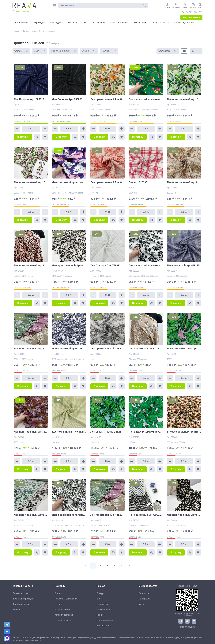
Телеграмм (144, 599)
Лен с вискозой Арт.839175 (183, 265)
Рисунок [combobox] (106, 51)
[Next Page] (129, 566)
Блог (99, 599)
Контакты (59, 593)
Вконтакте (144, 593)
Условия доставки (64, 615)
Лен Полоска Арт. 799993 (106, 265)
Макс (141, 604)
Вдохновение (103, 626)
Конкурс (101, 593)
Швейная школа (21, 604)
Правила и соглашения (66, 599)
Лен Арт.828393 (138, 182)
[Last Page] (136, 566)
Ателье (16, 609)
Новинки (101, 615)
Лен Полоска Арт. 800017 (29, 99)
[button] (27, 51)
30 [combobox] (193, 51)
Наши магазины (105, 620)
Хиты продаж (103, 609)
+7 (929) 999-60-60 (194, 12)
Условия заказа (62, 609)
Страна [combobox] (86, 51)
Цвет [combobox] (36, 51)
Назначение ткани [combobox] (60, 51)
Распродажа (103, 604)
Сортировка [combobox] (164, 51)
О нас (57, 604)
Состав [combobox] (18, 51)
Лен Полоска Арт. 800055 (67, 99)
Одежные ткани (21, 593)
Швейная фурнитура (23, 599)
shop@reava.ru (187, 627)
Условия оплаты (63, 620)
